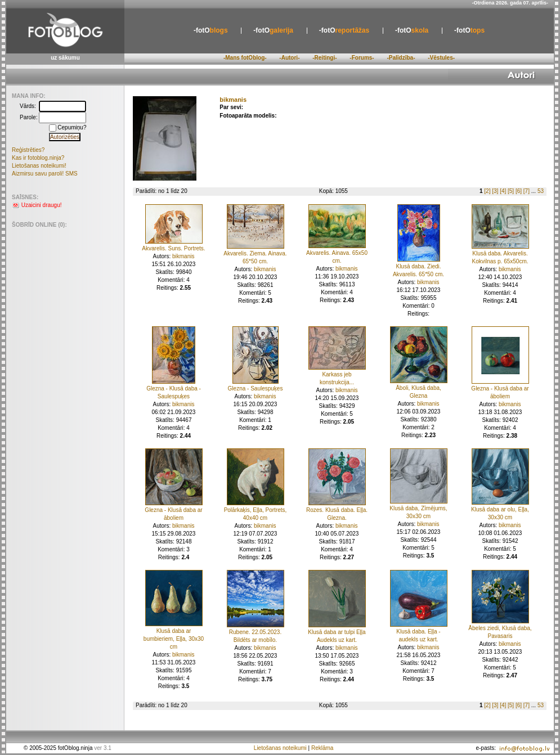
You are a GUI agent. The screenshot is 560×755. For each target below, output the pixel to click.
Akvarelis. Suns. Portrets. (173, 248)
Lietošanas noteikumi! (39, 166)
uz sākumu (65, 58)
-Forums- (362, 58)
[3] (495, 191)
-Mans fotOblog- (245, 58)
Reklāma (322, 748)
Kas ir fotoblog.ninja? (38, 158)
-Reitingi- (324, 58)
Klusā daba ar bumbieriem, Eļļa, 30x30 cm (174, 639)
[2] (487, 191)
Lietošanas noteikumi (280, 748)
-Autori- (289, 58)
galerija (273, 30)
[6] (519, 191)
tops (469, 30)
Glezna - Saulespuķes (256, 388)
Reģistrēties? (28, 150)
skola (412, 30)
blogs (211, 30)
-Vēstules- (441, 58)
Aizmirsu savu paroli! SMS (45, 174)
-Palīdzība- (401, 58)
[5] (511, 191)
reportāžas (344, 30)
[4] (503, 191)
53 (541, 191)
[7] (527, 191)
